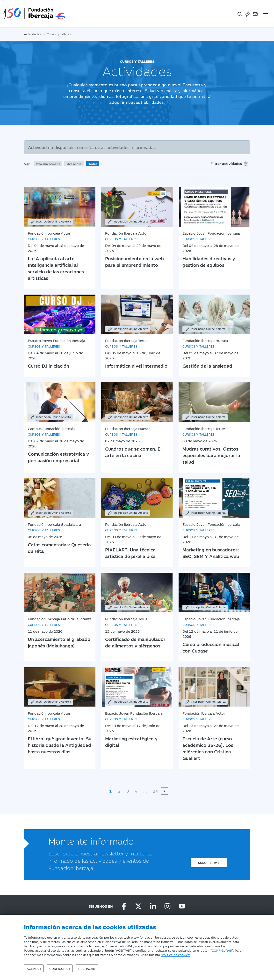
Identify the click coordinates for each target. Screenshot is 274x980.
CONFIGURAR (222, 950)
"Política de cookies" (175, 955)
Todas (93, 164)
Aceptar (34, 968)
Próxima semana (48, 164)
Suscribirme (209, 862)
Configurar (60, 968)
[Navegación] (266, 14)
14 (155, 791)
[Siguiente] (165, 791)
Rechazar (87, 968)
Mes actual (74, 164)
